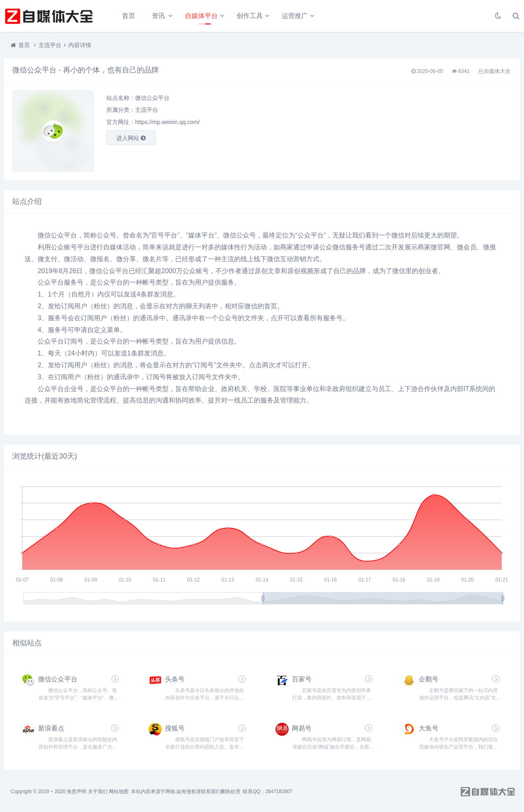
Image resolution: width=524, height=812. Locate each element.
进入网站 (131, 138)
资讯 (158, 16)
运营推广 (295, 16)
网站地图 (119, 792)
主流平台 (50, 45)
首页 (129, 16)
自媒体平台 (201, 16)
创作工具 (250, 16)
